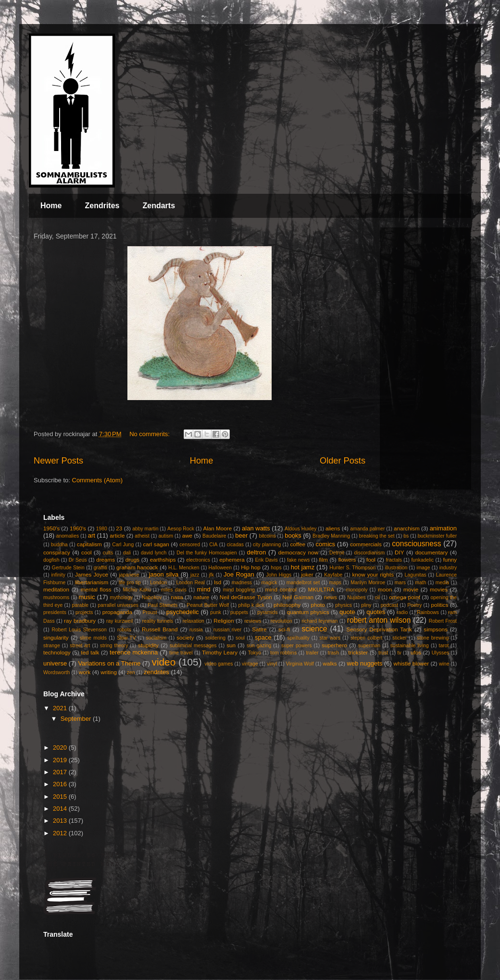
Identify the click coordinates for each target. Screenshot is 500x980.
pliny (366, 605)
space (263, 637)
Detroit (337, 553)
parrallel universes (118, 605)
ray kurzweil (119, 621)
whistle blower (411, 663)
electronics (198, 560)
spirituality (298, 638)
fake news (298, 560)
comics (325, 544)
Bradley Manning (331, 536)
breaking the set (377, 536)
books (293, 535)
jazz (195, 575)
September (77, 719)
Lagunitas (416, 575)
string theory (114, 646)
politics (440, 605)
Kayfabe (333, 575)
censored (190, 545)
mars (400, 583)
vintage (250, 664)
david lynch (154, 553)
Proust (150, 612)
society (185, 637)
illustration (396, 568)
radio (402, 612)
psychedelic (183, 612)
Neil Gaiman (298, 597)
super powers (296, 646)
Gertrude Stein (68, 568)
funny (450, 559)
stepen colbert (367, 638)
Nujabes (356, 597)
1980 (102, 529)
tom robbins (283, 653)
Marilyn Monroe (368, 583)
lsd (218, 582)
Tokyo (255, 653)
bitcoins (267, 536)
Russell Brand (160, 629)
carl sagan (156, 544)
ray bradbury (80, 621)
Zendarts (159, 206)
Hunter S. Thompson (352, 568)
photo (318, 605)
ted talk (90, 652)
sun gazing (259, 646)
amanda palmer (367, 529)
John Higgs (279, 575)
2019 (61, 760)
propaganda (117, 612)
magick (269, 583)
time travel (181, 653)
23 (119, 528)
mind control (281, 589)
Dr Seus (78, 560)
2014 (61, 809)
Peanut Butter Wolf (208, 605)
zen (131, 672)
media (442, 583)
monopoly (356, 590)
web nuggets (365, 663)
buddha (59, 545)
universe (55, 663)
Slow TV (126, 638)
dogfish (51, 560)
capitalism (89, 544)
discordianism (370, 553)
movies (439, 589)
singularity (56, 637)
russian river (227, 630)
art (92, 535)
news (331, 597)
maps (335, 583)
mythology (121, 597)
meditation (56, 589)
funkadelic (422, 560)
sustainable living (410, 646)
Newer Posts (58, 461)
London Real (190, 583)
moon (385, 589)
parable (80, 605)
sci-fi (284, 629)
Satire (259, 629)
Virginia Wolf (300, 664)
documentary (432, 552)
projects (84, 612)
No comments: (150, 434)
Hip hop (251, 567)
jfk (212, 575)
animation (443, 528)
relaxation (194, 621)
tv (400, 653)
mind (204, 589)
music (87, 597)
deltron (257, 552)
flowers (347, 559)
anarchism (407, 528)
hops (276, 568)
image (423, 568)
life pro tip (130, 583)
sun (231, 645)
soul (240, 638)
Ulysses (440, 653)
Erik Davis (267, 560)
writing (109, 672)
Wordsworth (56, 672)
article (117, 535)
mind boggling (239, 590)
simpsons (435, 629)
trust (383, 653)
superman (369, 646)
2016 (61, 784)
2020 (61, 748)
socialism (156, 638)
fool (371, 559)
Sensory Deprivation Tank (379, 629)
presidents (55, 612)
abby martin (145, 529)
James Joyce (92, 574)
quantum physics (308, 612)
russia (196, 630)
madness (242, 583)
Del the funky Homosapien (206, 553)
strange (52, 646)
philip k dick (251, 605)
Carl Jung (123, 545)
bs (406, 536)
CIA (213, 545)
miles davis (174, 590)
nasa (177, 597)
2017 (61, 772)
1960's (78, 528)
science (315, 629)
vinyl (272, 664)
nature (201, 597)
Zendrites (102, 206)
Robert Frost (443, 621)
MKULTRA (321, 589)
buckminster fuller (437, 536)
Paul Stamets (162, 605)
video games (219, 664)
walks (330, 663)
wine (444, 664)
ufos (416, 652)
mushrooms (56, 597)
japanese (129, 575)
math (420, 583)
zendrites (156, 672)
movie (411, 589)
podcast (389, 605)
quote (347, 612)
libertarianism (92, 582)
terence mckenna (134, 652)
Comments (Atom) (97, 480)
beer (241, 535)
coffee (298, 544)
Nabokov (152, 597)
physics (344, 605)
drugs (132, 559)
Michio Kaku (137, 590)
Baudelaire (214, 536)
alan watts (256, 528)
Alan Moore (217, 528)
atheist (142, 536)
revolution (281, 621)
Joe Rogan (239, 574)
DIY (399, 552)
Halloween (220, 568)
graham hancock (137, 567)
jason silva (164, 574)
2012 (61, 833)
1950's (51, 528)
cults (108, 553)
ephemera (232, 559)
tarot (444, 646)
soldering (215, 638)
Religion (224, 621)
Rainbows (428, 612)
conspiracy (57, 552)
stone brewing (433, 638)
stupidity (148, 645)
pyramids (267, 612)
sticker (400, 638)
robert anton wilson (379, 620)
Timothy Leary (220, 652)
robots (124, 630)
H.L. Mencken (184, 568)
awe (187, 535)
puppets (239, 612)
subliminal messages (193, 646)
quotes (376, 612)
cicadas (235, 545)
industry (448, 568)
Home (51, 206)
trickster (358, 652)
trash (333, 653)
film (324, 559)
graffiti (100, 568)
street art (80, 646)
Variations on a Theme (109, 663)
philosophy (287, 605)
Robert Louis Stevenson (79, 630)
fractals (394, 560)
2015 (61, 797)
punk (216, 612)
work (85, 672)
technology (57, 652)
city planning (267, 545)
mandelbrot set (303, 583)
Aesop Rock (181, 529)
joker (307, 574)
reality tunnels (158, 621)
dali (127, 553)
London (158, 583)
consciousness (416, 544)
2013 (61, 821)
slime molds (93, 638)
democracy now (298, 552)
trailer (312, 653)
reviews (253, 621)
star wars (330, 638)
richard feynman (319, 621)
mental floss (96, 589)
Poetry (414, 605)
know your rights (373, 574)
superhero (334, 645)
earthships (163, 559)
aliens (333, 528)
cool (86, 552)
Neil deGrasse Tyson (246, 597)
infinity (58, 575)
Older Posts (343, 461)
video (163, 662)
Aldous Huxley (300, 529)
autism (166, 536)
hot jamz (303, 567)
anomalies (68, 536)
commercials (366, 544)
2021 (61, 708)
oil (377, 597)
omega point (405, 597)
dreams (106, 559)
